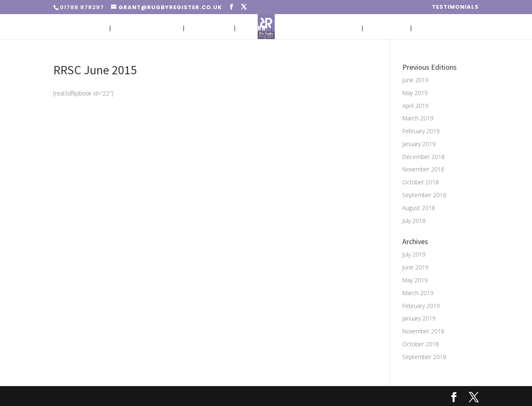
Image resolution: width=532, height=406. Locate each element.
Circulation (209, 28)
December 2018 (424, 157)
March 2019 (418, 118)
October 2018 (421, 182)
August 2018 (419, 208)
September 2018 (424, 195)
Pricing (253, 28)
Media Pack (387, 28)
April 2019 (415, 106)
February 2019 (421, 131)
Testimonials (455, 7)
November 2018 (423, 169)
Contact (430, 28)
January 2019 (419, 144)
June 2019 (415, 80)
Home (96, 28)
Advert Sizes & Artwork (317, 28)
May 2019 (415, 93)
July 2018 (414, 221)
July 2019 (414, 254)
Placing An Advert (147, 28)
